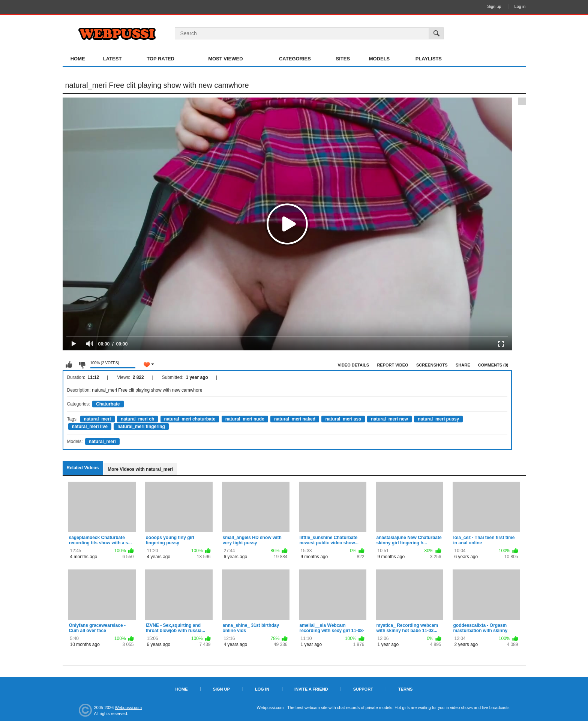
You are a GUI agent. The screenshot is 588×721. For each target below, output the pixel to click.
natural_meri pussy (438, 419)
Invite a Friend (311, 689)
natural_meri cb (137, 419)
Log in (520, 6)
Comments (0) (493, 365)
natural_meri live (90, 427)
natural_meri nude (245, 419)
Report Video (392, 365)
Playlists (429, 59)
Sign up (494, 6)
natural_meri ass (343, 419)
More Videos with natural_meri (140, 469)
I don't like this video (82, 365)
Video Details (354, 365)
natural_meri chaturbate (190, 419)
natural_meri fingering (141, 427)
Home (78, 59)
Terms (406, 689)
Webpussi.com (128, 707)
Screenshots (432, 365)
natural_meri (97, 419)
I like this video (69, 365)
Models (379, 59)
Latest (112, 59)
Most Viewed (225, 59)
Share (463, 365)
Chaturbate (108, 404)
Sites (343, 59)
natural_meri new (389, 419)
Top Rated (160, 59)
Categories (295, 59)
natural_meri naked (295, 419)
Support (363, 689)
